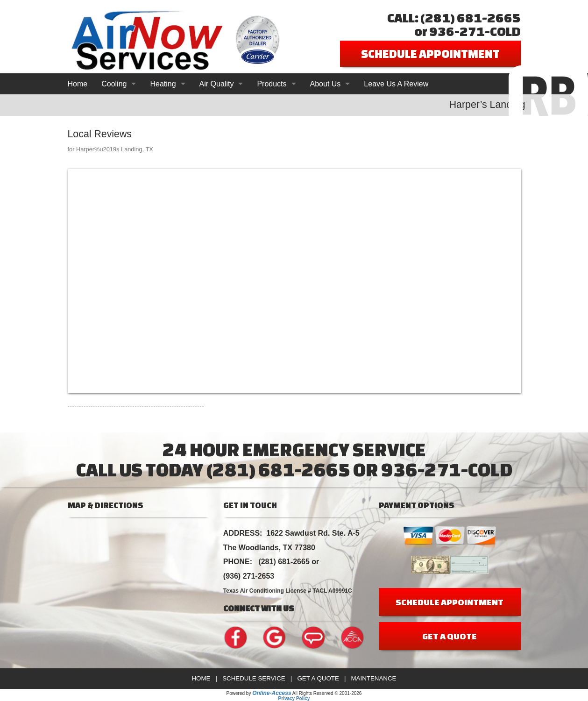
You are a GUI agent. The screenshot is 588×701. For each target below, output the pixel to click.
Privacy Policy (294, 698)
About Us (326, 84)
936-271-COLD (475, 31)
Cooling (114, 84)
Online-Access (272, 693)
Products (272, 84)
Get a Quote (318, 678)
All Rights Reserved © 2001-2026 (327, 693)
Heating (163, 84)
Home (78, 84)
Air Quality (217, 84)
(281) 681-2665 (471, 18)
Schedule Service (254, 678)
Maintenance (373, 678)
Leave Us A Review (396, 84)
